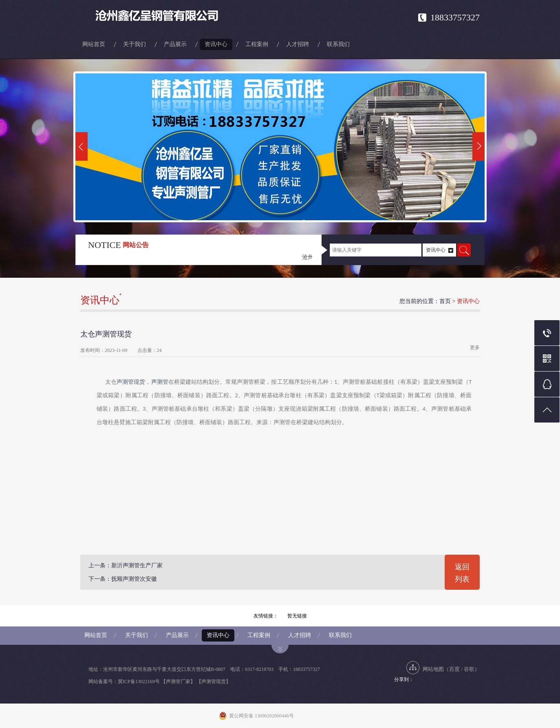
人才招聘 (298, 44)
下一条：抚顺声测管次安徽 (123, 579)
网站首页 (94, 44)
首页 (445, 301)
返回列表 (462, 573)
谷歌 (469, 669)
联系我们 (338, 44)
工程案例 (257, 44)
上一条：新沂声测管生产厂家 (126, 565)
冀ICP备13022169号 (139, 682)
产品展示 (175, 44)
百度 (454, 669)
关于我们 (134, 44)
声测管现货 (131, 382)
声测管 (160, 382)
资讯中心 (216, 44)
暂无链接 (297, 616)
